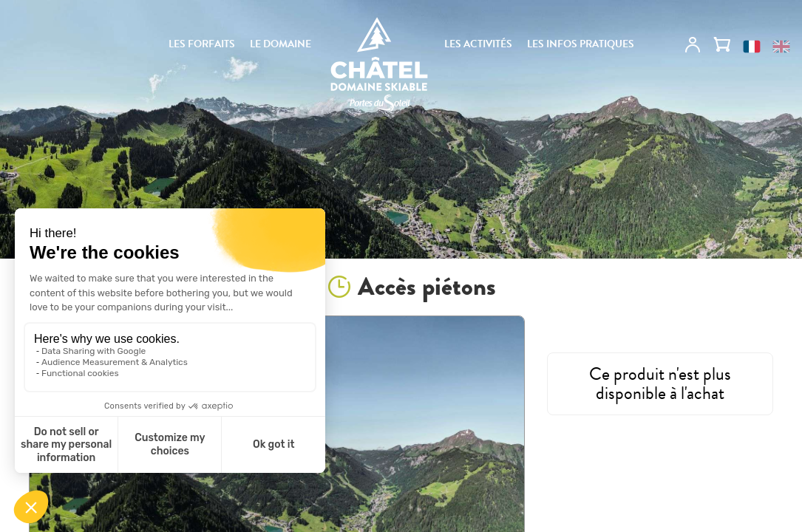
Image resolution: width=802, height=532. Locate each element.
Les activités (478, 44)
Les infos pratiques (581, 44)
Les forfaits (202, 44)
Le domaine (281, 44)
